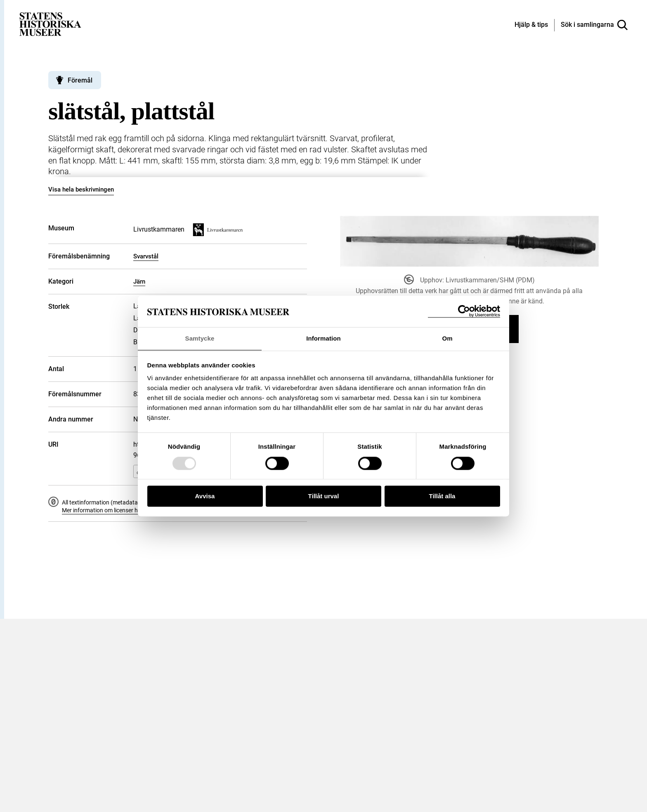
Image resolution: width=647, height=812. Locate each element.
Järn (139, 282)
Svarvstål (146, 256)
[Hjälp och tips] (531, 25)
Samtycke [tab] (200, 338)
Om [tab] (447, 338)
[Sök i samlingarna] (594, 25)
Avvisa (205, 496)
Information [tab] (323, 338)
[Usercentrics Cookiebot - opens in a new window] (464, 311)
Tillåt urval (324, 496)
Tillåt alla (442, 496)
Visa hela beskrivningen (81, 189)
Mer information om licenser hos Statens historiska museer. (137, 510)
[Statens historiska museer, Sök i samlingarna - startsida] (50, 24)
